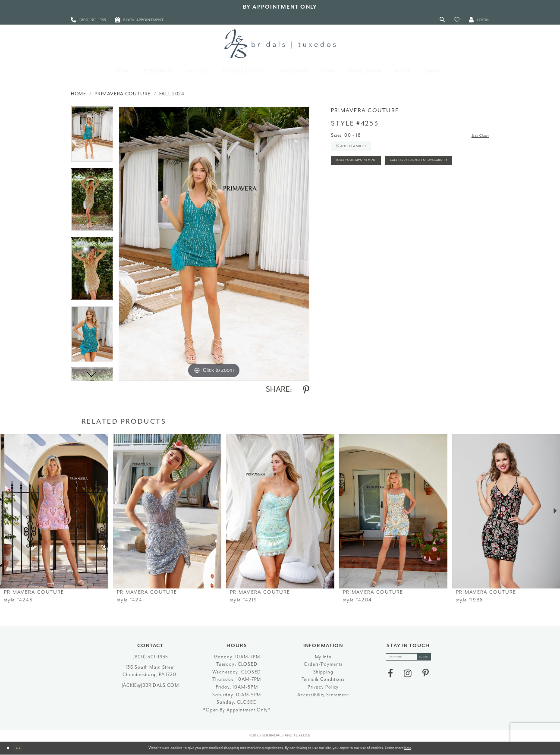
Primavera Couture (123, 94)
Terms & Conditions (323, 679)
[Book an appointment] (139, 20)
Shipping (323, 672)
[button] (457, 20)
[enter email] (408, 658)
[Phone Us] (88, 20)
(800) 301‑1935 (151, 657)
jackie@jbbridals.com (150, 685)
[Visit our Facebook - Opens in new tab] (390, 676)
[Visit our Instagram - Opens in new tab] (408, 676)
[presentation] (54, 511)
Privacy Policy (323, 687)
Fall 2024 (172, 94)
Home (79, 94)
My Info (323, 657)
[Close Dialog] (9, 748)
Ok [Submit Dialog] (24, 748)
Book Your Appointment (366, 170)
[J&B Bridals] (280, 44)
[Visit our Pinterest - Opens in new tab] (426, 676)
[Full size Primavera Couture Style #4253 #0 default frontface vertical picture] (214, 244)
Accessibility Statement (323, 695)
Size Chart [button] (477, 136)
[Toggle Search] (442, 20)
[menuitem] (88, 20)
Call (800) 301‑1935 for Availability (379, 190)
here (408, 748)
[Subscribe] (430, 658)
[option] (92, 137)
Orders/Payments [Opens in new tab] (323, 664)
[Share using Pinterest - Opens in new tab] (306, 390)
